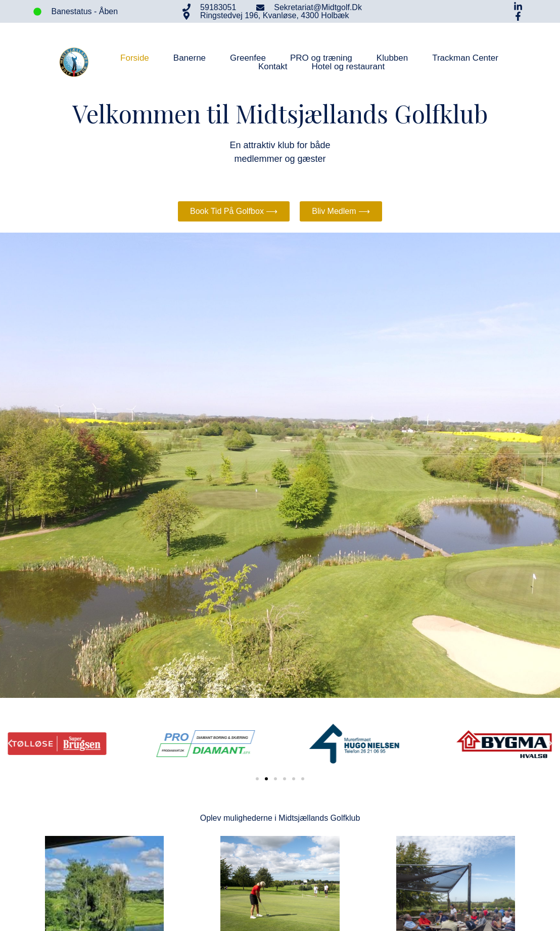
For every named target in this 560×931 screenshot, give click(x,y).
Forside (135, 58)
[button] (10, 743)
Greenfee (248, 58)
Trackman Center (465, 58)
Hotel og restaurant (348, 66)
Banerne (190, 58)
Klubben (392, 58)
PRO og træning (321, 58)
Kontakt (273, 66)
